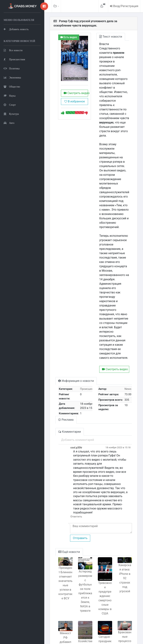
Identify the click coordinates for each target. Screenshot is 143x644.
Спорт (10, 123)
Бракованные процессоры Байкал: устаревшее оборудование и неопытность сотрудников (124, 603)
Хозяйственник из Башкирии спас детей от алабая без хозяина (80, 605)
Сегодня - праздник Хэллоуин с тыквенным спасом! (102, 595)
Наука (10, 114)
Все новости (13, 68)
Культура (11, 132)
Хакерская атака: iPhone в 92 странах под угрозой (124, 530)
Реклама (58, 385)
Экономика (12, 95)
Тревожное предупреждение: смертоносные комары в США (102, 550)
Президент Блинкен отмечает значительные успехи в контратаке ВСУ (59, 535)
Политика (12, 86)
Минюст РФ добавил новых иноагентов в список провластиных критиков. (59, 597)
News (128, 354)
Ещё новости (61, 505)
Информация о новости (68, 346)
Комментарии (62, 397)
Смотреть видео (69, 100)
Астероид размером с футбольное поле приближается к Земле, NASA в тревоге (80, 544)
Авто (9, 141)
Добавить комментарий (70, 405)
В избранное (69, 108)
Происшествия (14, 77)
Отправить (72, 491)
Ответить (68, 470)
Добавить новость (16, 38)
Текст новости (107, 37)
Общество (12, 104)
